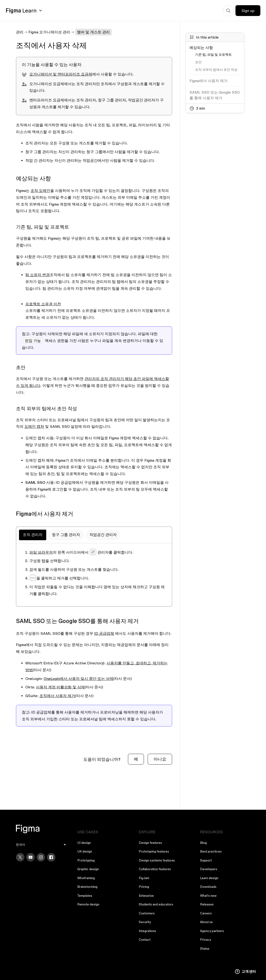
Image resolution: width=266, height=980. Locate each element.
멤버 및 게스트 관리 (93, 32)
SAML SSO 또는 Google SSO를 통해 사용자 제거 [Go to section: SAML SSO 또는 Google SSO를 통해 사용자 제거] (215, 95)
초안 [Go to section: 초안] (198, 62)
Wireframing (86, 878)
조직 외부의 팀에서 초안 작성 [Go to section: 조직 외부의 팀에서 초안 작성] (216, 70)
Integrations (147, 931)
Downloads (208, 887)
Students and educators (156, 904)
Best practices (211, 851)
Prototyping (86, 860)
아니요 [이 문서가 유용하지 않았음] (160, 759)
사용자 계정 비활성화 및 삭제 (60, 687)
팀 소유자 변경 (38, 275)
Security (145, 922)
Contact (145, 940)
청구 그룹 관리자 (66, 535)
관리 (20, 32)
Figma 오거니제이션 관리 (49, 32)
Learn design (209, 878)
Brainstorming (87, 887)
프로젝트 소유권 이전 (43, 304)
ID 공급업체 (104, 633)
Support (206, 860)
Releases (207, 904)
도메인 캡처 (34, 426)
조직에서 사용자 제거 (57, 696)
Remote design (88, 904)
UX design (85, 851)
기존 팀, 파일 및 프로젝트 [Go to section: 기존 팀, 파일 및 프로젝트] (213, 55)
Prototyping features (154, 851)
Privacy (206, 940)
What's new (208, 896)
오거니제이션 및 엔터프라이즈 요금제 (61, 74)
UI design (84, 843)
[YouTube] (31, 857)
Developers (209, 869)
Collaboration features (155, 869)
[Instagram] (41, 857)
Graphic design (88, 869)
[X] (20, 857)
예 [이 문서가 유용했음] (136, 759)
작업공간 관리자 (103, 535)
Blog (203, 843)
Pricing (144, 887)
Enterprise (146, 896)
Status (205, 948)
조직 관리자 (33, 535)
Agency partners (212, 931)
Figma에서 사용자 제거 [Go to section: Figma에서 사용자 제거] (208, 81)
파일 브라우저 (41, 552)
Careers (206, 913)
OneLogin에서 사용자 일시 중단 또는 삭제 (79, 678)
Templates (85, 896)
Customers (147, 913)
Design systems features (157, 860)
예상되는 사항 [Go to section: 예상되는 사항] (201, 48)
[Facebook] (51, 857)
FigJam (144, 878)
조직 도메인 (40, 190)
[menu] (41, 845)
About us (206, 922)
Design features (150, 843)
